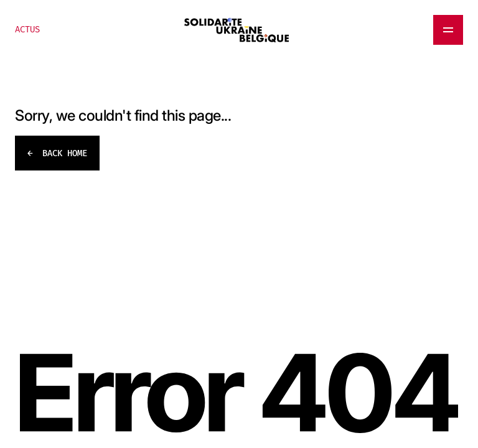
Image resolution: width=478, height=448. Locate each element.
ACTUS (27, 30)
